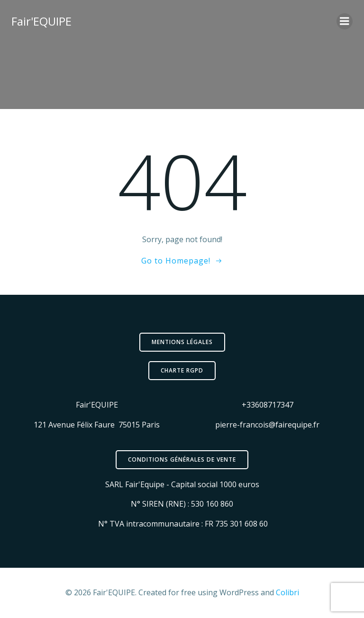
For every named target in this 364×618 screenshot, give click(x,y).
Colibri (287, 592)
